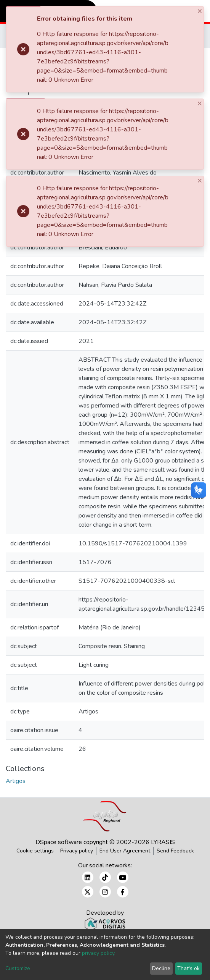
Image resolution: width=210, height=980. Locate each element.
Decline (161, 968)
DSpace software (59, 842)
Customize (18, 968)
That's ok (188, 968)
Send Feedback (175, 851)
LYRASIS (163, 842)
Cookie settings (35, 851)
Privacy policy (77, 851)
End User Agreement (125, 851)
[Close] (200, 11)
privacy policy (98, 953)
